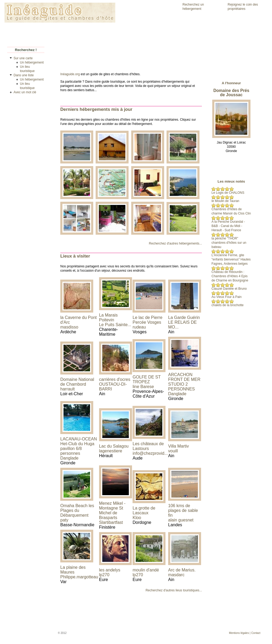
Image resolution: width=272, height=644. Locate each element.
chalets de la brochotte (228, 305)
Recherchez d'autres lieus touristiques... (174, 590)
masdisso (69, 327)
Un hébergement (32, 62)
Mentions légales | (240, 633)
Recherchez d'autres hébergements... (176, 243)
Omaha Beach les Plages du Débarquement (77, 510)
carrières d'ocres (115, 379)
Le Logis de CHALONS (228, 193)
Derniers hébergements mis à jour (96, 109)
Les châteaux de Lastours (148, 446)
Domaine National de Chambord (77, 382)
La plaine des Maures (73, 570)
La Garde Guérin (184, 317)
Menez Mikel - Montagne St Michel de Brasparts (112, 510)
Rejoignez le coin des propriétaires (243, 7)
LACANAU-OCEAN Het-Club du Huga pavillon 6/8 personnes (79, 446)
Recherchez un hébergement (193, 7)
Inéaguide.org (70, 74)
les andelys (110, 570)
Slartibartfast (111, 522)
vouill (173, 451)
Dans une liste (24, 75)
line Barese (143, 387)
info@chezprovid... (150, 453)
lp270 (104, 575)
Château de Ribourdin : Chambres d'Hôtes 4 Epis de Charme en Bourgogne (230, 276)
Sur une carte (23, 58)
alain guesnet (181, 520)
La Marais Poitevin (108, 317)
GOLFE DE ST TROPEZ (147, 379)
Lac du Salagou (114, 446)
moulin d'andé (146, 570)
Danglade (177, 394)
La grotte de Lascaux (144, 510)
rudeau (139, 327)
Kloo (137, 518)
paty (64, 520)
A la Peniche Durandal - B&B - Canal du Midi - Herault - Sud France (228, 226)
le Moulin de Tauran (225, 201)
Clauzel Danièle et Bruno (229, 289)
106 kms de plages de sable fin (183, 510)
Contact (256, 633)
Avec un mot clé (25, 92)
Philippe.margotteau (79, 577)
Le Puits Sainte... (115, 325)
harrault (67, 389)
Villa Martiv (178, 446)
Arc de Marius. (182, 570)
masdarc (176, 575)
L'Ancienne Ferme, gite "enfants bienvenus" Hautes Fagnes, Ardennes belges (231, 259)
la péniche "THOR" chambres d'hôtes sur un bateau (229, 243)
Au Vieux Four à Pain (226, 297)
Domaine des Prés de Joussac (231, 93)
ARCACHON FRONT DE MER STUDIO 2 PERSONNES (184, 382)
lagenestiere (111, 451)
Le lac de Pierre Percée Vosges (147, 320)
